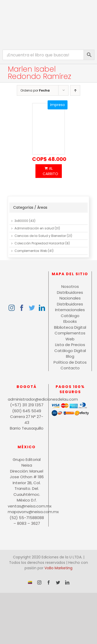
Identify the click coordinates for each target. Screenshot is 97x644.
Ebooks (70, 321)
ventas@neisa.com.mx (27, 506)
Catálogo (70, 316)
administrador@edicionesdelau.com (27, 399)
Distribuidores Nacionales (70, 295)
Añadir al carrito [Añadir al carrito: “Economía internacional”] (49, 171)
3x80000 (21, 221)
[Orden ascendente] (75, 90)
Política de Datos (70, 362)
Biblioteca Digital (70, 327)
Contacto (70, 368)
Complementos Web (31, 251)
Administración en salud (34, 228)
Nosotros (70, 286)
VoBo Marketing (58, 568)
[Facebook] (22, 308)
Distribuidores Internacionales (70, 307)
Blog (70, 356)
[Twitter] (32, 308)
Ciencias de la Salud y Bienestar (40, 236)
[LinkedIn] (42, 308)
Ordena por (35, 90)
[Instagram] (12, 308)
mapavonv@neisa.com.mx (27, 512)
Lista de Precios (70, 345)
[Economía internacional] (49, 129)
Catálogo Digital (70, 351)
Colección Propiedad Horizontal (39, 243)
